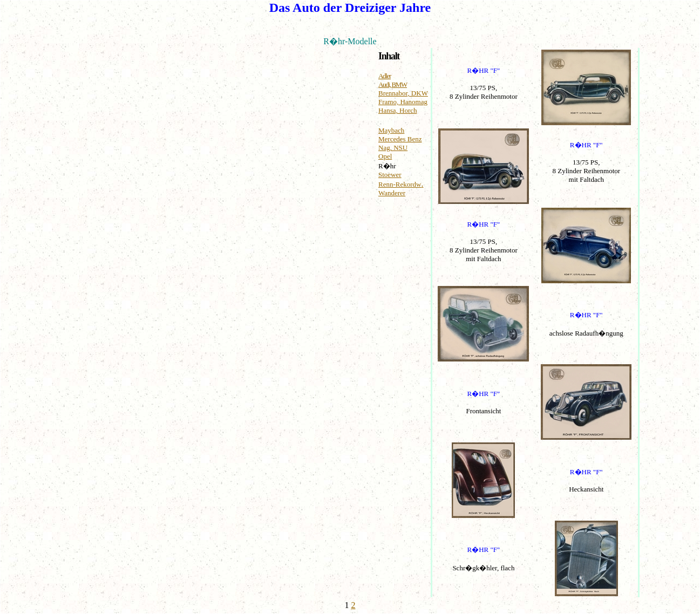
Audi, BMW (393, 84)
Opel (385, 156)
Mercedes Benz (400, 139)
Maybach (391, 130)
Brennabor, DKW (403, 93)
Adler (385, 76)
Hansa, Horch (397, 110)
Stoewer (390, 175)
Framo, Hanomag (403, 102)
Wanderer (392, 193)
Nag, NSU (393, 148)
